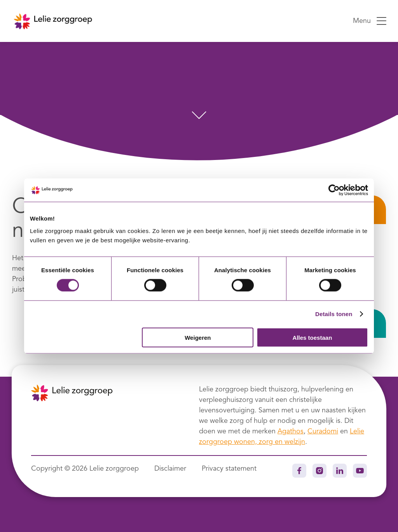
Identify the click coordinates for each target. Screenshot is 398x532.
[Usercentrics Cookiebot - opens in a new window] (334, 190)
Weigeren (198, 337)
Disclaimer (170, 469)
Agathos (291, 431)
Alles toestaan (312, 337)
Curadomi (323, 431)
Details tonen (334, 314)
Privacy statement (229, 469)
